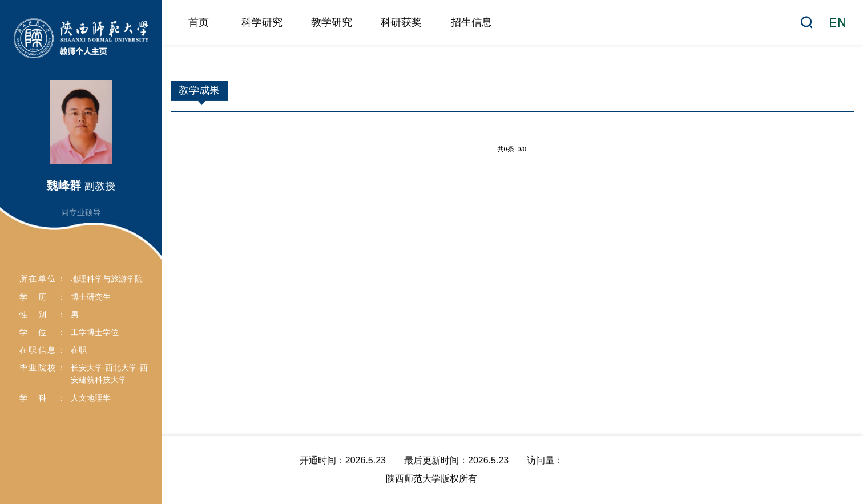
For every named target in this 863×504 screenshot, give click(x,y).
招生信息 (471, 22)
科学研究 (262, 22)
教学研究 (332, 22)
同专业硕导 (81, 212)
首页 (199, 22)
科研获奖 (401, 22)
